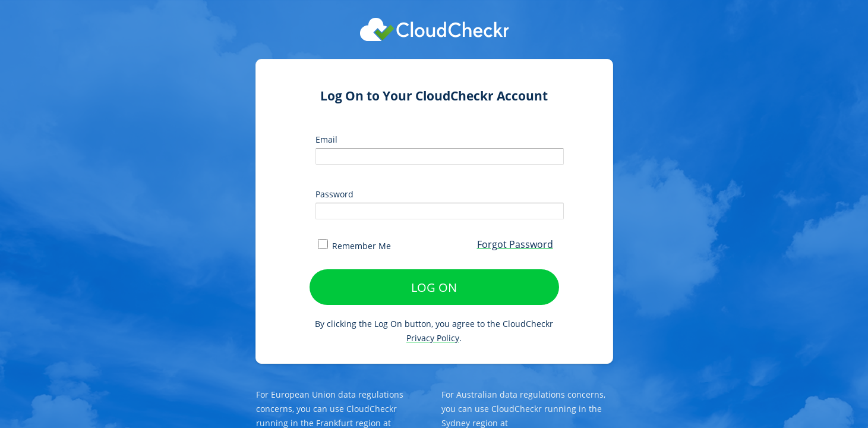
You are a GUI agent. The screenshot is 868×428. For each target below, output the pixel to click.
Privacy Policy (433, 338)
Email (326, 139)
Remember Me (354, 246)
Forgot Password (515, 244)
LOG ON (434, 287)
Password (334, 194)
